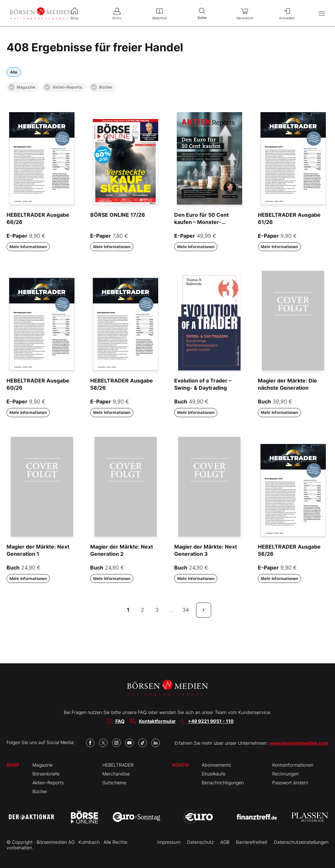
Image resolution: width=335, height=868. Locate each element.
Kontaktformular (157, 721)
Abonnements (216, 765)
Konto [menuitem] (117, 13)
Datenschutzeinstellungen (301, 842)
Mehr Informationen (28, 247)
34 (186, 610)
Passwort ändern (290, 783)
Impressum (169, 842)
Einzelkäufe (214, 774)
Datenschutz (200, 842)
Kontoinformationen (293, 765)
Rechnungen (285, 774)
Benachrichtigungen (223, 783)
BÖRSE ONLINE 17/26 (118, 215)
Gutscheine (114, 783)
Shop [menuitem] (75, 13)
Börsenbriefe (46, 774)
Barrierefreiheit (252, 842)
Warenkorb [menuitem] (244, 13)
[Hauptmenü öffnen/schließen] (322, 13)
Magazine (22, 87)
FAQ (120, 721)
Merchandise (116, 774)
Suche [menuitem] (202, 13)
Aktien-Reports (63, 87)
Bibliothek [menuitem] (159, 13)
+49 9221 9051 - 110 (211, 721)
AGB (225, 842)
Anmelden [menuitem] (287, 13)
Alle (14, 72)
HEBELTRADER (118, 765)
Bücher (102, 87)
